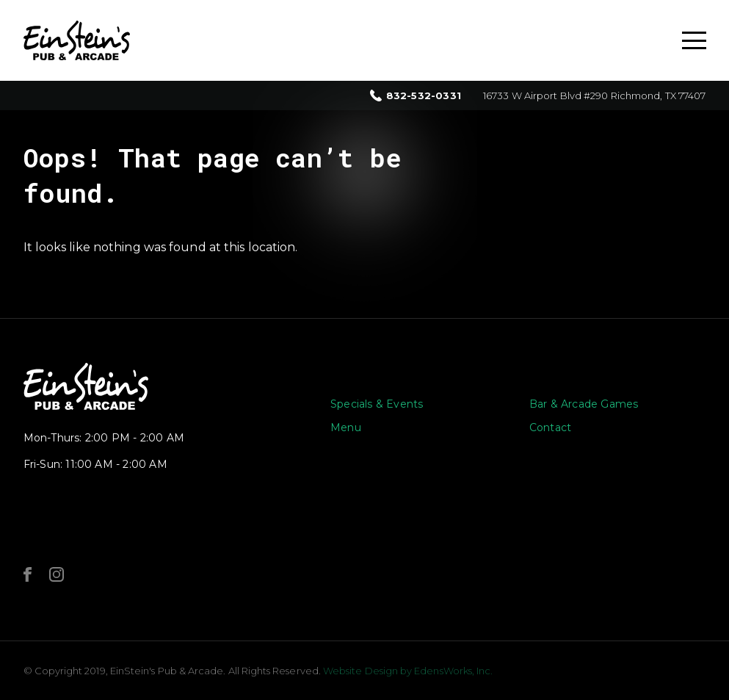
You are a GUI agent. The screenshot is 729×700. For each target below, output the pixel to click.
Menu (346, 427)
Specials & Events (377, 404)
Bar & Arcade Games (584, 404)
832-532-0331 (424, 96)
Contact (550, 427)
